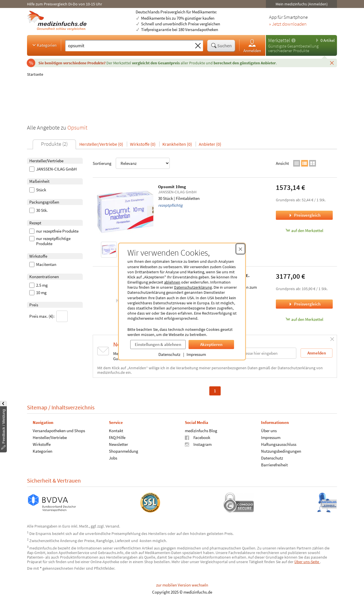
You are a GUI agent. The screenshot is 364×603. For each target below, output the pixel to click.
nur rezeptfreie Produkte (54, 231)
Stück (38, 190)
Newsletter (118, 444)
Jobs (113, 458)
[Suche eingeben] (129, 46)
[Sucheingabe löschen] (198, 46)
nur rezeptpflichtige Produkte (50, 241)
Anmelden (252, 46)
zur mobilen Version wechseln (182, 585)
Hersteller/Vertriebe (50, 437)
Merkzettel (279, 40)
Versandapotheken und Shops (59, 431)
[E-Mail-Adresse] (260, 353)
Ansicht (282, 163)
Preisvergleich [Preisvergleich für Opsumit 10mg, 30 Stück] (304, 215)
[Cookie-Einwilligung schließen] (240, 249)
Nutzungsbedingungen (281, 451)
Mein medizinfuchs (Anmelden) (302, 4)
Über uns (269, 431)
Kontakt (116, 431)
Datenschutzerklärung (193, 287)
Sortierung (131, 163)
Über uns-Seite (307, 562)
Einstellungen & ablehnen (158, 344)
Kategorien (44, 45)
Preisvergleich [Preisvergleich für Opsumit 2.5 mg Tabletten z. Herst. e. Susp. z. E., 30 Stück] (304, 304)
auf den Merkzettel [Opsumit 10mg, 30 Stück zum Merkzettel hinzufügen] (304, 230)
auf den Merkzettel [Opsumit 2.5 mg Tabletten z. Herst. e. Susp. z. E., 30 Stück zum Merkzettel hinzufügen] (304, 319)
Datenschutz (169, 354)
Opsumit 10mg (172, 187)
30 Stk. (39, 210)
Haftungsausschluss (279, 444)
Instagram (198, 444)
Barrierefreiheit (274, 465)
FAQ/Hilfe (117, 437)
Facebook (197, 437)
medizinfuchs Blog (201, 431)
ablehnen (172, 282)
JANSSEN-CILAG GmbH (53, 169)
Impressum (196, 354)
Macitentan (43, 264)
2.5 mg (39, 285)
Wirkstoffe (42, 444)
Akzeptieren (211, 344)
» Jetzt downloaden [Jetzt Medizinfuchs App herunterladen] (288, 24)
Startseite (35, 74)
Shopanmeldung (124, 451)
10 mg (38, 293)
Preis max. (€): (48, 316)
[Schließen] (332, 63)
